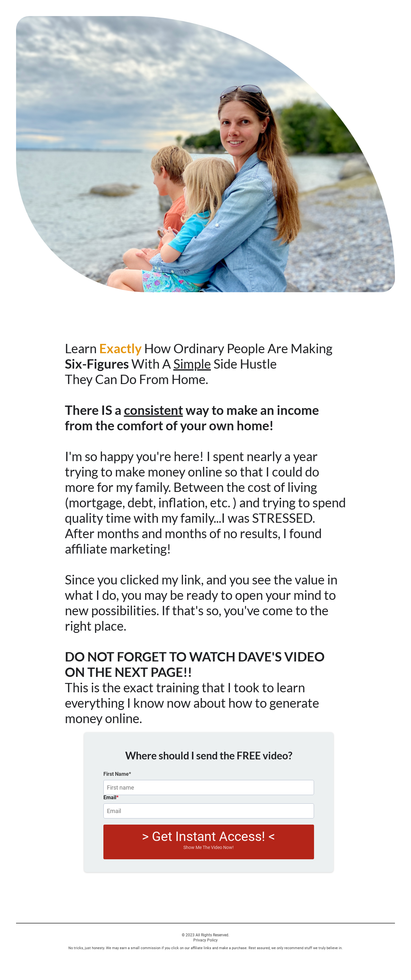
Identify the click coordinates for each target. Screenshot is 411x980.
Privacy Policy (205, 940)
